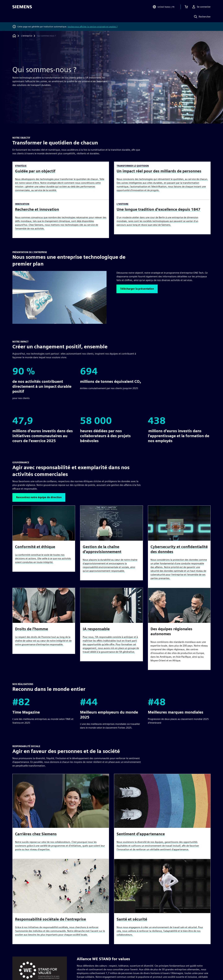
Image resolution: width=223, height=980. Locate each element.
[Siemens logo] (22, 7)
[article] (179, 629)
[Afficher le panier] (186, 7)
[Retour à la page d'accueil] (14, 36)
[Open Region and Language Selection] (163, 7)
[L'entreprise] (27, 36)
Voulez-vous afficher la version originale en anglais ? (93, 27)
